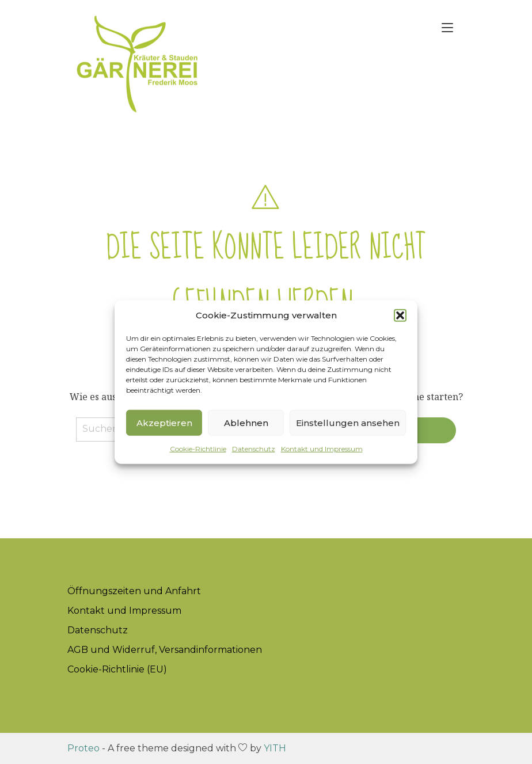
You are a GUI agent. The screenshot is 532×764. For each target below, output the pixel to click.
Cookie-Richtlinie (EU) (117, 669)
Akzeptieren (164, 422)
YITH (275, 748)
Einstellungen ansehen (348, 422)
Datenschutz (254, 449)
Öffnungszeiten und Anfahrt (134, 591)
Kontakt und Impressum (322, 449)
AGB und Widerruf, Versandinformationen (165, 650)
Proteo (83, 748)
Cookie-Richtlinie (198, 449)
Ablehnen (246, 422)
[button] (400, 316)
